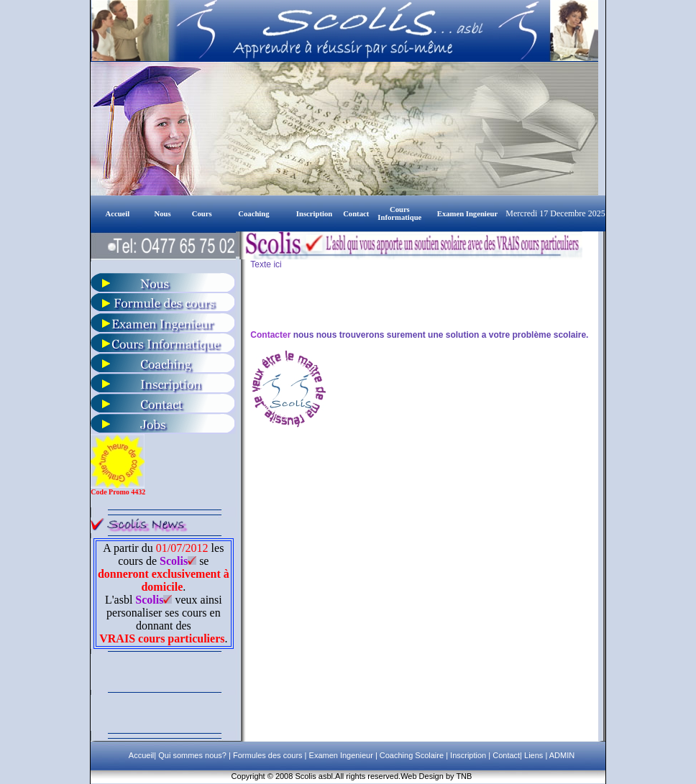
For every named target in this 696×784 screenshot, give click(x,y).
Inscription (467, 755)
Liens (534, 755)
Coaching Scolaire (411, 755)
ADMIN (562, 755)
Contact (505, 755)
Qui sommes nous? (193, 755)
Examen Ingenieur (339, 755)
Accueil (141, 755)
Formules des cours (268, 755)
